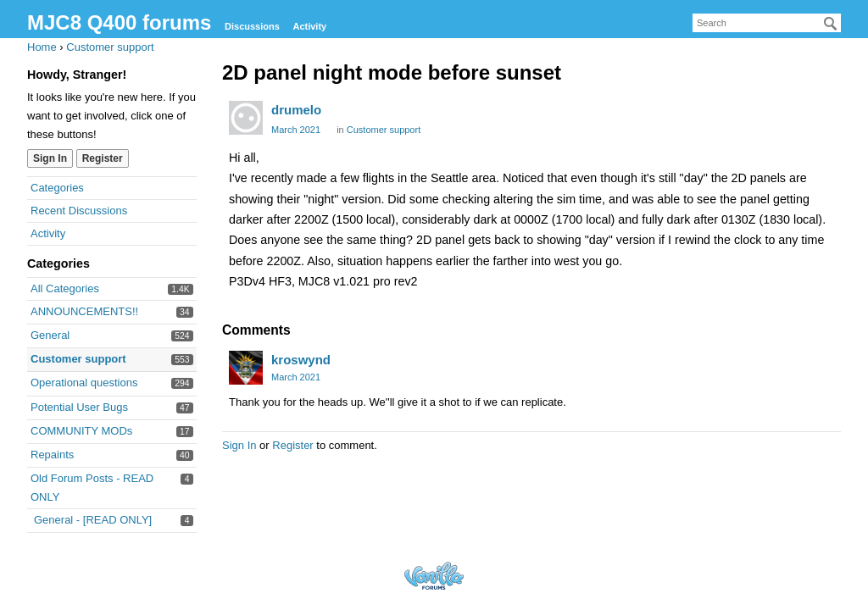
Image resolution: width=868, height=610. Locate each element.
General (50, 335)
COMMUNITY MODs (81, 431)
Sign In (50, 158)
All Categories (65, 288)
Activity (309, 26)
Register (103, 158)
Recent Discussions (79, 211)
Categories (57, 188)
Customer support (78, 359)
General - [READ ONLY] (93, 520)
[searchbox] (767, 23)
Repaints (52, 455)
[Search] (831, 24)
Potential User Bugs (79, 407)
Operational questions (84, 383)
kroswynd (301, 360)
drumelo (296, 110)
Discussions (252, 26)
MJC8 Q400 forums (119, 22)
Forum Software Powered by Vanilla (434, 576)
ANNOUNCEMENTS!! (84, 311)
